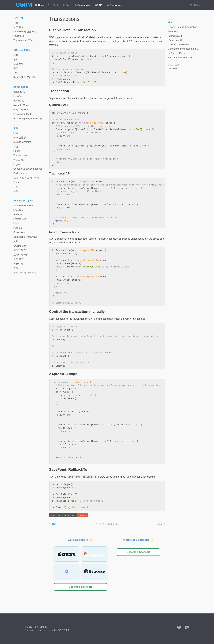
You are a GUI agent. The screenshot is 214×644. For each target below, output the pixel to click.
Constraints (19, 232)
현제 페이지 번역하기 (25, 273)
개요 (16, 23)
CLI (53, 5)
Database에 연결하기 (25, 32)
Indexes (18, 228)
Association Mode (23, 114)
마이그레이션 (21, 160)
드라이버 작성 (21, 255)
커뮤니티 (18, 264)
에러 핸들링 (20, 137)
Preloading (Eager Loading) (28, 119)
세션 (16, 146)
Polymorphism (21, 110)
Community (83, 5)
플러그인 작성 (21, 250)
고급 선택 (18, 64)
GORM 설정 (20, 246)
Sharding (18, 210)
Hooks (17, 151)
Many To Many (21, 105)
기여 (16, 268)
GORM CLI (20, 36)
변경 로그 (18, 259)
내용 (16, 133)
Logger (17, 164)
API (99, 5)
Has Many (19, 101)
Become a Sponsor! (80, 587)
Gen (66, 5)
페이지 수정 (173, 65)
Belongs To (19, 92)
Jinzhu (44, 627)
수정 (16, 68)
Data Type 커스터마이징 (26, 178)
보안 (16, 241)
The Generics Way (23, 40)
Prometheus (20, 219)
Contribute (114, 5)
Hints (16, 223)
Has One (18, 96)
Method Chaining (22, 142)
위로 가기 (172, 68)
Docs (40, 5)
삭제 (16, 73)
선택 (16, 59)
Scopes (17, 182)
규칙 (16, 187)
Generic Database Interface (28, 169)
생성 (16, 55)
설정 (16, 191)
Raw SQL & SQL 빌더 (25, 77)
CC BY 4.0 (63, 630)
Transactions (20, 155)
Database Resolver (23, 206)
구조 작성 (18, 27)
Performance (20, 173)
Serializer (18, 214)
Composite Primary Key (26, 237)
